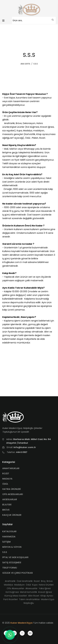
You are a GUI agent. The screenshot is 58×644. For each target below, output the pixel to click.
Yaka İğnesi (45, 588)
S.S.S (5, 552)
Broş (43, 581)
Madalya (8, 585)
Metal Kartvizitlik (29, 592)
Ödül (28, 585)
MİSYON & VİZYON (12, 547)
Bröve (50, 581)
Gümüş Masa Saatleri (16, 596)
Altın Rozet (34, 596)
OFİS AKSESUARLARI (13, 494)
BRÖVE (6, 510)
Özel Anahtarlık (25, 581)
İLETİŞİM (6, 542)
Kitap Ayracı (47, 596)
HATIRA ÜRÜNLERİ (12, 489)
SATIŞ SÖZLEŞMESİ (12, 562)
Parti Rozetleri (11, 599)
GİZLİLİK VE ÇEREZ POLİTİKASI (18, 573)
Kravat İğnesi (45, 592)
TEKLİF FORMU (10, 568)
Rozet (37, 581)
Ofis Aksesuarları (15, 588)
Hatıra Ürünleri (46, 585)
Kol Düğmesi (12, 592)
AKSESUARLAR (10, 499)
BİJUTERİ (7, 505)
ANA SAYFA (25, 64)
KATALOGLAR (9, 531)
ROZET (6, 474)
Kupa (35, 585)
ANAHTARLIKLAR (11, 468)
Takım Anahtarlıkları (29, 599)
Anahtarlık (10, 581)
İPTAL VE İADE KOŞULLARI (15, 557)
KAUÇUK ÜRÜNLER (12, 515)
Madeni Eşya (48, 599)
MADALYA (7, 479)
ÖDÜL (5, 484)
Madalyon (19, 585)
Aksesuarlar (31, 588)
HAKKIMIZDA (9, 537)
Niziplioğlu (29, 603)
